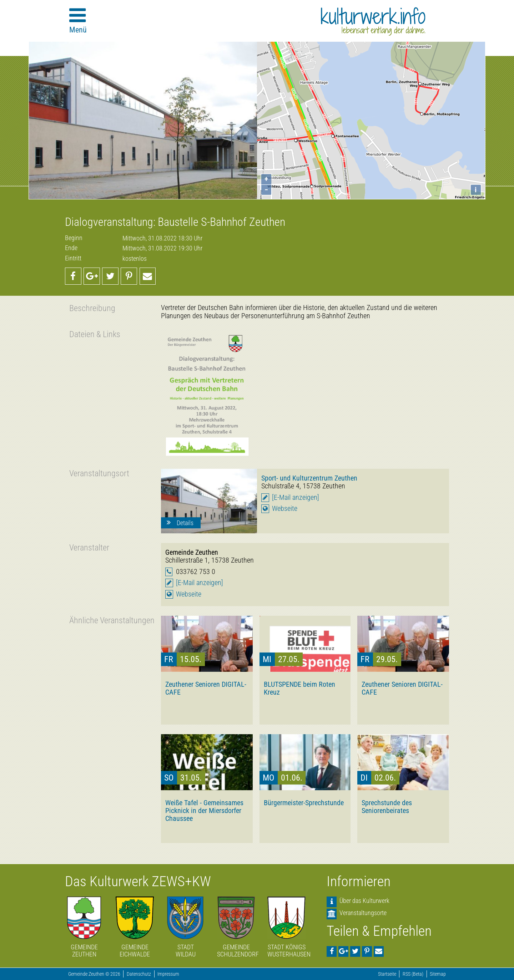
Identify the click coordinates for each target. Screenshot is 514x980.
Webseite (285, 509)
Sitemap (438, 974)
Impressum (168, 974)
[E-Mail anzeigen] (296, 497)
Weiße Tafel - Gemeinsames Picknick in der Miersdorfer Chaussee (204, 811)
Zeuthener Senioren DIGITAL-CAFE (206, 688)
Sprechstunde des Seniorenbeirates (387, 807)
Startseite (387, 974)
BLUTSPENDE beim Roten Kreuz (299, 688)
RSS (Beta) (413, 974)
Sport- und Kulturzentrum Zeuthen (309, 478)
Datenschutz (139, 974)
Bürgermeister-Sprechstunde (304, 803)
